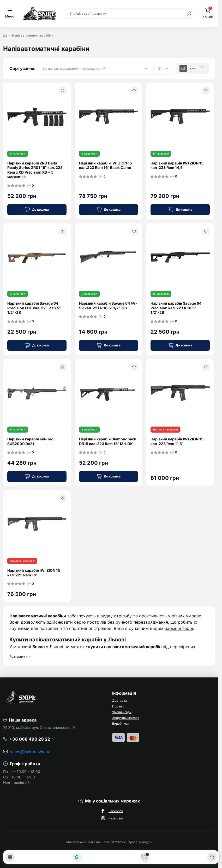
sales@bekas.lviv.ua (30, 752)
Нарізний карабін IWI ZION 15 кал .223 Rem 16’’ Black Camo (106, 165)
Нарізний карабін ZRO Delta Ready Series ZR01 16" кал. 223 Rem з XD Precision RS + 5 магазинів (35, 170)
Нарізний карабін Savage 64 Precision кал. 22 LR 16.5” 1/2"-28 (176, 308)
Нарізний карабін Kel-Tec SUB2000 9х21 (30, 441)
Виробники (120, 724)
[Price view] (202, 68)
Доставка (119, 701)
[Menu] (10, 13)
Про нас (118, 706)
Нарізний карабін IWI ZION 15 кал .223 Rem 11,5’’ (177, 441)
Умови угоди (122, 712)
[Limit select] (163, 68)
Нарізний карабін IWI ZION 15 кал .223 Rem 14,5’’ (177, 165)
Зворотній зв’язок (126, 718)
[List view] (193, 68)
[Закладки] (145, 857)
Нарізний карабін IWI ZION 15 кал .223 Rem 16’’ (34, 573)
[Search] (189, 14)
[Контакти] (212, 857)
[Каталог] (10, 857)
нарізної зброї (179, 628)
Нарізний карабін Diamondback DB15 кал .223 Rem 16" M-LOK (108, 441)
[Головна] (77, 857)
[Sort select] (94, 68)
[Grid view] (183, 68)
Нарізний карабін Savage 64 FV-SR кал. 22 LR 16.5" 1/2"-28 (108, 306)
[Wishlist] (63, 91)
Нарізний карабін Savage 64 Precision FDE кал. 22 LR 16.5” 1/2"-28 (34, 308)
